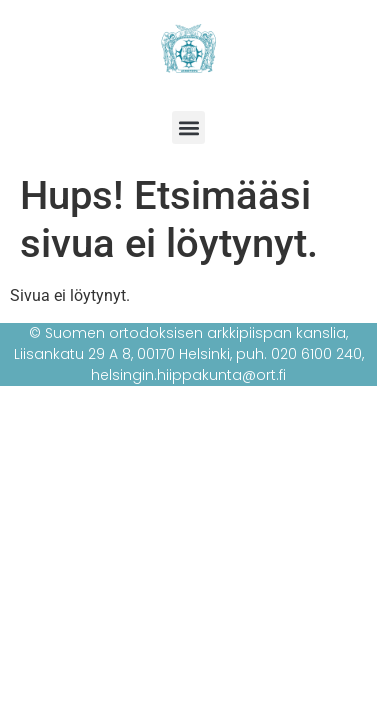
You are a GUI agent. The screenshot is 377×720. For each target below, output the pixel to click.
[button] (188, 127)
